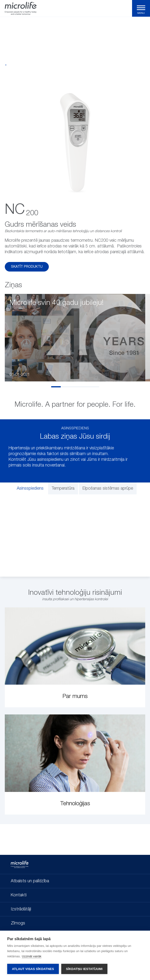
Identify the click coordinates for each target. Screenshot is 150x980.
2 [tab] (66, 387)
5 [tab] (94, 387)
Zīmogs (18, 923)
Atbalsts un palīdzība (30, 881)
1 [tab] (56, 387)
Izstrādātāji (21, 909)
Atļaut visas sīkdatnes (33, 969)
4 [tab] (85, 387)
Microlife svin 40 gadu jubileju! (57, 303)
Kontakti (19, 895)
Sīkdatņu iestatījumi (84, 969)
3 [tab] (75, 387)
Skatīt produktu (27, 267)
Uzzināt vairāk (32, 956)
